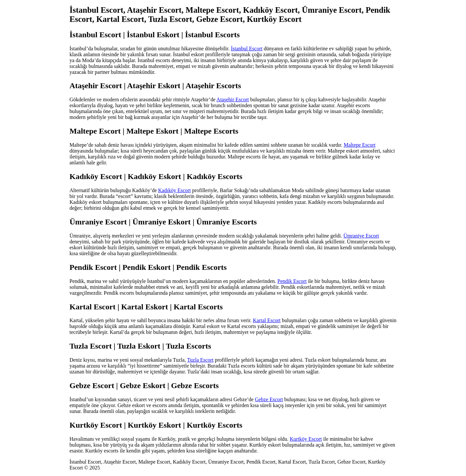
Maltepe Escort (360, 145)
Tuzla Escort (200, 360)
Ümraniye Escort (361, 236)
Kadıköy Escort (175, 190)
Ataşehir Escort (233, 99)
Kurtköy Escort (306, 439)
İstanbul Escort (247, 49)
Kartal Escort (267, 320)
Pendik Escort (292, 281)
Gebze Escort (269, 399)
